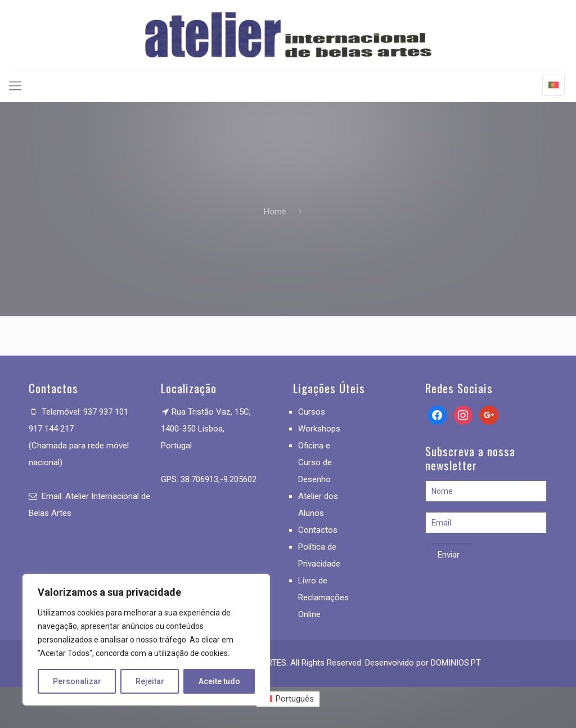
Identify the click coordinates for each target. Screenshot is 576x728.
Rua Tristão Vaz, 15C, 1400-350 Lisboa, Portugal (206, 429)
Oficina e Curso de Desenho (315, 462)
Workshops (319, 429)
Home (275, 212)
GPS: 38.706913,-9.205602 (209, 479)
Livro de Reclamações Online (323, 597)
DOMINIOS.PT (456, 663)
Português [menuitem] (295, 699)
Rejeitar (150, 681)
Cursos (312, 412)
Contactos (318, 530)
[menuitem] (288, 699)
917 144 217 (51, 429)
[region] (146, 640)
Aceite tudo (219, 681)
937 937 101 (106, 412)
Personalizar (77, 681)
